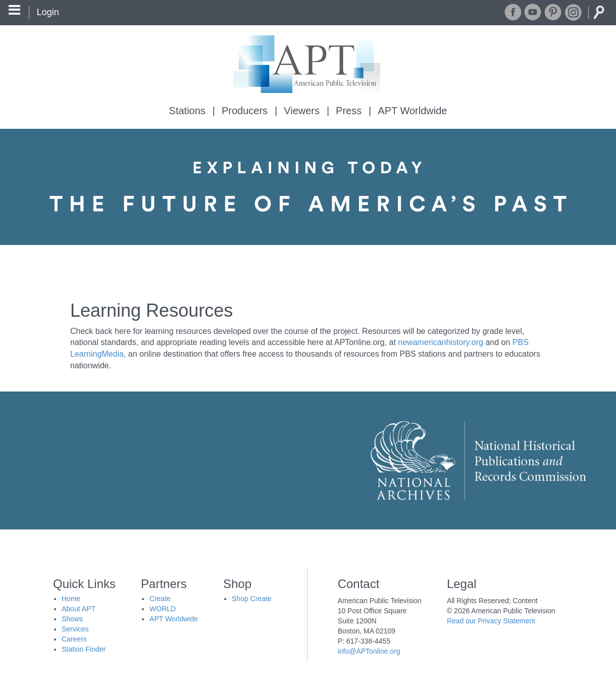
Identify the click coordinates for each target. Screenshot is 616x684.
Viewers (302, 111)
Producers (245, 111)
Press (349, 111)
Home (71, 599)
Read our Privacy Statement (491, 621)
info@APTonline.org (369, 651)
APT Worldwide (412, 111)
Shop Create (252, 599)
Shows (72, 619)
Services (75, 629)
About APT (79, 609)
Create (160, 599)
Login (48, 12)
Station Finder (84, 649)
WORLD (163, 609)
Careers (74, 639)
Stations (187, 111)
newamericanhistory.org (441, 342)
